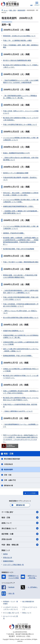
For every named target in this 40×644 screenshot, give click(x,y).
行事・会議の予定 (10, 480)
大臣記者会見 (8, 464)
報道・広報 (20, 517)
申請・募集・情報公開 (20, 545)
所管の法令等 (20, 539)
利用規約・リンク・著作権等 (10, 603)
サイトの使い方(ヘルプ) (11, 613)
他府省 (5, 554)
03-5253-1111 (21, 636)
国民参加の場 (8, 485)
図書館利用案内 (8, 561)
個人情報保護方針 (28, 602)
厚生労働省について (20, 528)
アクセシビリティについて (30, 608)
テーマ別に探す (20, 512)
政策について (20, 523)
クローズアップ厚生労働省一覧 (13, 565)
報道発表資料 (8, 470)
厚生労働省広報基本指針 (12, 459)
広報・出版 (8, 475)
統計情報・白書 (20, 534)
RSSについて (27, 613)
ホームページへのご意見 (10, 617)
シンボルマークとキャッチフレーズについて (10, 608)
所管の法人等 (8, 558)
